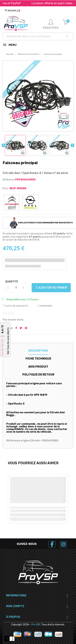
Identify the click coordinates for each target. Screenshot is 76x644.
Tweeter (21, 328)
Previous (3, 145)
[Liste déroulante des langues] (13, 11)
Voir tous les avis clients (8, 341)
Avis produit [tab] (38, 367)
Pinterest (26, 328)
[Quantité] (16, 288)
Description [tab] (38, 351)
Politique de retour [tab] (38, 375)
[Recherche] (38, 36)
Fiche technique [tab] (38, 359)
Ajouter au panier (51, 288)
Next (73, 145)
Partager (16, 328)
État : (6, 188)
